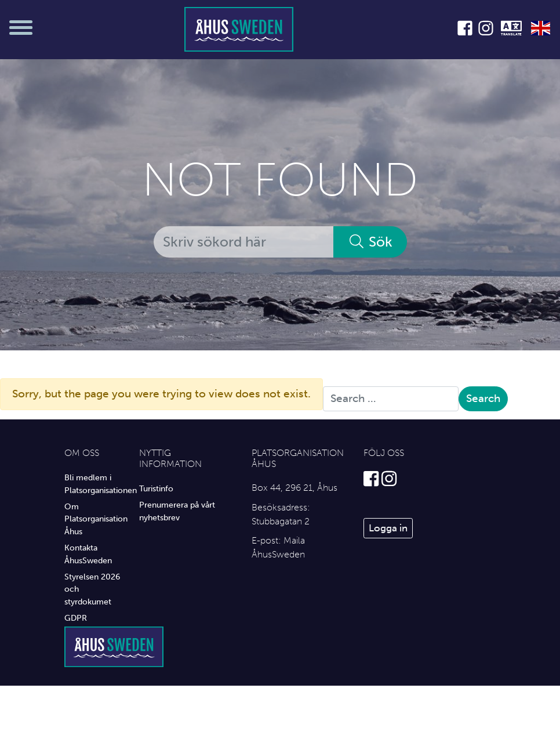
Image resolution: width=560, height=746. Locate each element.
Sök (370, 242)
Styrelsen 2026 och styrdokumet (92, 589)
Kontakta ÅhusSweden (88, 554)
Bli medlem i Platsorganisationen (93, 484)
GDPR (76, 618)
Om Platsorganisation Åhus (93, 519)
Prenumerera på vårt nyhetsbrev (177, 511)
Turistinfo (156, 488)
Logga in (388, 528)
